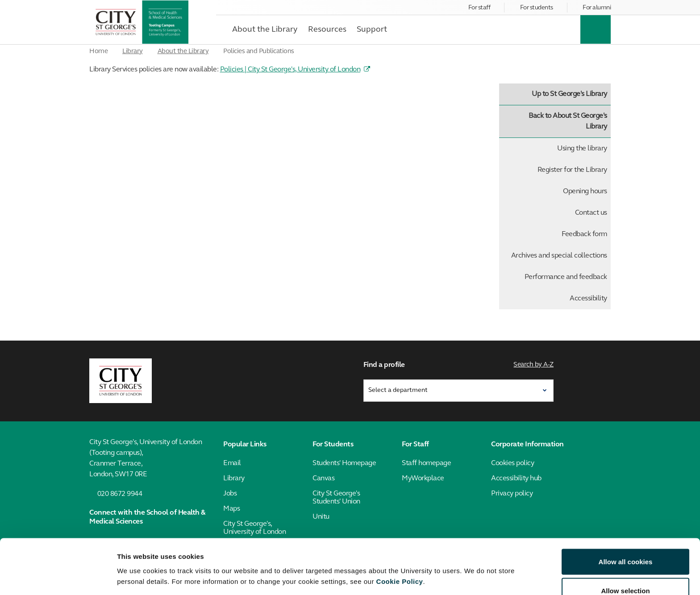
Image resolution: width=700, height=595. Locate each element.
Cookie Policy (400, 532)
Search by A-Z (534, 365)
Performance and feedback (566, 277)
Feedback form (584, 234)
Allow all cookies (626, 513)
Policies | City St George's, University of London (290, 70)
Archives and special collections (559, 256)
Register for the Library (572, 170)
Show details (469, 561)
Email (232, 463)
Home (98, 52)
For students (537, 8)
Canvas (323, 478)
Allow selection (625, 542)
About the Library (183, 52)
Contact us (591, 213)
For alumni (597, 8)
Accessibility (588, 299)
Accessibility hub (516, 478)
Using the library (582, 149)
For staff (479, 8)
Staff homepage (426, 463)
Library (133, 52)
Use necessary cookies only (625, 571)
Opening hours (585, 191)
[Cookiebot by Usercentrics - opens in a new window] (58, 578)
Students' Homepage (344, 463)
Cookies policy (512, 463)
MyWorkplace (423, 478)
